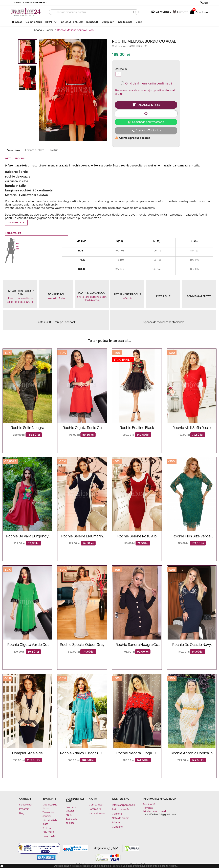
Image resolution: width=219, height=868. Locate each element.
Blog (22, 813)
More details (16, 223)
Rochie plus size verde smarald (192, 536)
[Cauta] (94, 12)
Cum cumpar (96, 805)
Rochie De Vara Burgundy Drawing (27, 536)
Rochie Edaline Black (137, 428)
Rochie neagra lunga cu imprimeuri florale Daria (137, 753)
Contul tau (121, 799)
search (134, 12)
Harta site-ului (97, 813)
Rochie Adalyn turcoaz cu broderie (82, 753)
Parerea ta (95, 809)
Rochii (52, 22)
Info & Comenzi (28, 3)
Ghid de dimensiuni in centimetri (146, 83)
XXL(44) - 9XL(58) (72, 22)
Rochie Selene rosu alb (137, 536)
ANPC (69, 815)
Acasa (17, 22)
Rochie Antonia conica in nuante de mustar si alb (192, 753)
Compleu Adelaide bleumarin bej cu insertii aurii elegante (27, 753)
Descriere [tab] (13, 150)
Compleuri (108, 22)
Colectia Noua (34, 22)
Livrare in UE (49, 836)
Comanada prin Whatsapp (146, 122)
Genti (139, 22)
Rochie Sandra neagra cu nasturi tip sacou (137, 645)
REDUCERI (92, 22)
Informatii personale (124, 805)
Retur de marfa (121, 809)
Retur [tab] (54, 150)
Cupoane (117, 827)
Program (24, 809)
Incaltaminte (125, 22)
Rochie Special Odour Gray (82, 645)
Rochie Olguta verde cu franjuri (27, 645)
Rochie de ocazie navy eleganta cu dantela (192, 645)
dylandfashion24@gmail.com (159, 814)
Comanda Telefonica (146, 131)
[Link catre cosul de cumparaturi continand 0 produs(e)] (192, 12)
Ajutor (205, 3)
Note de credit (120, 818)
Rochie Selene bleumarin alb (82, 536)
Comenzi (117, 814)
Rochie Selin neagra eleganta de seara (27, 428)
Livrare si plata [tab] (35, 150)
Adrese (116, 822)
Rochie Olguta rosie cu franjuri (82, 428)
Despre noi (26, 805)
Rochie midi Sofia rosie (192, 428)
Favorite (181, 12)
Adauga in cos (146, 105)
